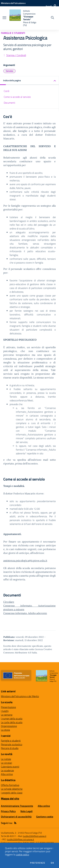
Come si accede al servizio (17, 97)
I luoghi (5, 711)
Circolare (9, 602)
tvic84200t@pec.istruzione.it (21, 839)
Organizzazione (9, 726)
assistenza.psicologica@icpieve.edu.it (25, 560)
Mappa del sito (10, 799)
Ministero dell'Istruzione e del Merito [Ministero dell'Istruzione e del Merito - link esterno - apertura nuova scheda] (20, 696)
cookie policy (22, 854)
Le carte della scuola (12, 722)
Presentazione (8, 707)
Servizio (9, 71)
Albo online (7, 774)
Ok (52, 863)
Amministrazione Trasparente (17, 806)
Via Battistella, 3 (8, 833)
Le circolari (6, 763)
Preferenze (38, 863)
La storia (5, 730)
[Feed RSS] (15, 823)
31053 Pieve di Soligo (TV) (30, 833)
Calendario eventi (10, 767)
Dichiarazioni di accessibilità (16, 817)
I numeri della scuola (12, 718)
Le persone (7, 715)
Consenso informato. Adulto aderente (25, 613)
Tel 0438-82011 (9, 836)
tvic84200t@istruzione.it (35, 836)
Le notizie (6, 759)
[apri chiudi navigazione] (4, 18)
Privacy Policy (8, 811)
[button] (29, 81)
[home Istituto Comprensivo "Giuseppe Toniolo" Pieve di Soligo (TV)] (24, 18)
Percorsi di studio (10, 748)
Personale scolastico (12, 744)
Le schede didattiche (12, 789)
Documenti (9, 103)
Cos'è (7, 91)
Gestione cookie (45, 817)
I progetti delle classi (12, 793)
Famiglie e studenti (11, 741)
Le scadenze (7, 770)
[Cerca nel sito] (52, 18)
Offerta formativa (10, 785)
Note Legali (27, 811)
